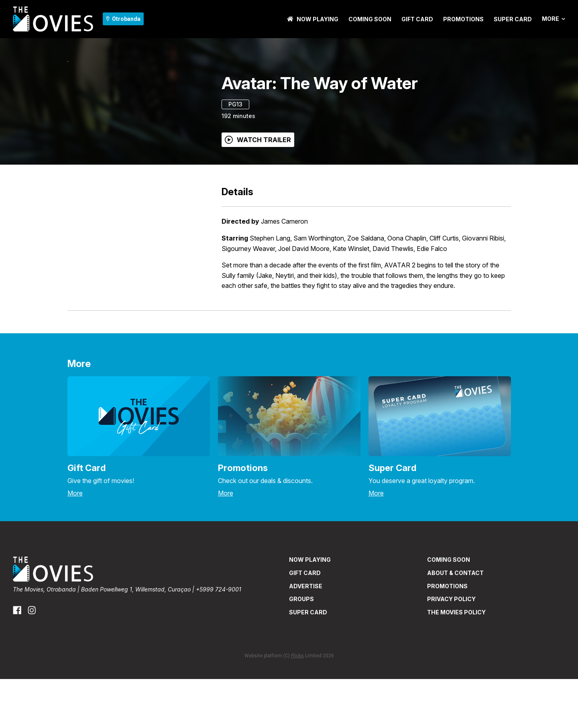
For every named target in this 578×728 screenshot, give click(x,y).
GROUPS (301, 648)
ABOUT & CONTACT (455, 622)
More (554, 19)
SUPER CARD (513, 19)
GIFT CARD (417, 19)
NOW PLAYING (313, 19)
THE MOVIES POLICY (456, 661)
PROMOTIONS (463, 19)
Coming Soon (370, 19)
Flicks (297, 705)
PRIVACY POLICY (451, 648)
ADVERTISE (306, 635)
